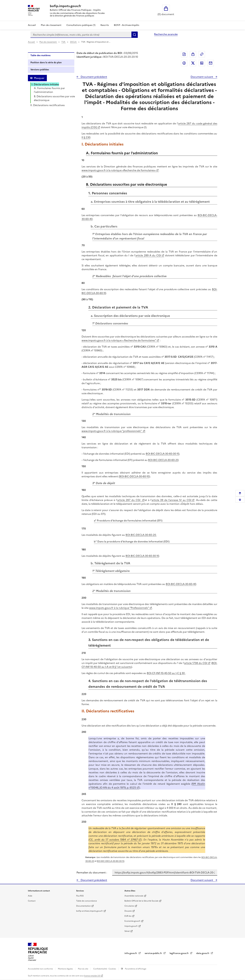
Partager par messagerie (211, 63)
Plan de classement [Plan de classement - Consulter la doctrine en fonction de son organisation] (51, 25)
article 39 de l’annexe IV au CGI (171, 500)
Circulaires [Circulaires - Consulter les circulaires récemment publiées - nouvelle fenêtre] (129, 906)
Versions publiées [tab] (40, 70)
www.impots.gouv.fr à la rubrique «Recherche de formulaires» (119, 170)
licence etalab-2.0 (92, 976)
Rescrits (105, 25)
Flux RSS (80, 896)
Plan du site (83, 969)
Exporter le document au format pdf (184, 54)
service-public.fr (154, 953)
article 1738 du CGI (196, 663)
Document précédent (94, 77)
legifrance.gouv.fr (179, 953)
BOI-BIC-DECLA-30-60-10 (134, 476)
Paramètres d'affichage (135, 969)
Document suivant (202, 77)
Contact (32, 901)
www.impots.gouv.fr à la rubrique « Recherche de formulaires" (119, 340)
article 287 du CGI (129, 500)
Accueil (32, 25)
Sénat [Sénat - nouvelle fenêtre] (127, 931)
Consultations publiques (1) (81, 25)
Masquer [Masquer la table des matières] (39, 78)
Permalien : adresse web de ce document (202, 54)
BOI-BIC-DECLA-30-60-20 (163, 460)
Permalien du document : (92, 872)
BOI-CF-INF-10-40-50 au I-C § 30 (166, 673)
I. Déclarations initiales (45, 84)
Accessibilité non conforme (41, 969)
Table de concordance (87, 901)
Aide (30, 896)
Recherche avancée (166, 34)
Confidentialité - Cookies (105, 969)
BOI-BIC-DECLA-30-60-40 (181, 584)
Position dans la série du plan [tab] (46, 63)
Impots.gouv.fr (131, 926)
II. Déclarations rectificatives (47, 105)
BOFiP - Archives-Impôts (127, 25)
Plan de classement (48, 42)
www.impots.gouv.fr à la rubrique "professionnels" (112, 431)
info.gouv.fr (131, 953)
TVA (64, 42)
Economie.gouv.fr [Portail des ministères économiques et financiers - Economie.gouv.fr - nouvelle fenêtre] (132, 921)
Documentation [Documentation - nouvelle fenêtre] (83, 906)
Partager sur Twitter (193, 63)
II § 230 (86, 137)
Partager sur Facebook (184, 63)
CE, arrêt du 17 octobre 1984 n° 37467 (114, 840)
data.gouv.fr (203, 953)
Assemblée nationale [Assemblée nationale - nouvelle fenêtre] (134, 896)
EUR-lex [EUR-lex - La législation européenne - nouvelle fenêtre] (128, 916)
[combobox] (81, 35)
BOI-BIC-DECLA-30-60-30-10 (162, 454)
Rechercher (135, 35)
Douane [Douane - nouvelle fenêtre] (128, 911)
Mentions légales (66, 969)
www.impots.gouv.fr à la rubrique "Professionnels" (119, 608)
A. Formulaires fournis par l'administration (49, 90)
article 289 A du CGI (148, 255)
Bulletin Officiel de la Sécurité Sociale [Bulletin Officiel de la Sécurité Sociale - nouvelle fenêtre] (141, 901)
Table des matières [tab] (40, 55)
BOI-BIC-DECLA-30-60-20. (141, 535)
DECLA (74, 42)
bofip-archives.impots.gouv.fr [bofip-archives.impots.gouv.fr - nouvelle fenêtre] (90, 911)
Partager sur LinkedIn (202, 63)
